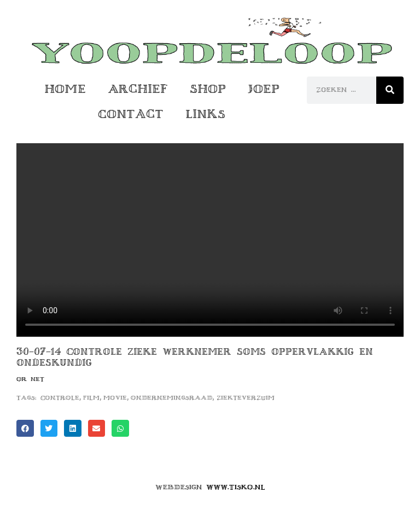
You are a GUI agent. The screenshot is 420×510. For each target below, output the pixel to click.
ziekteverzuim (246, 398)
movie (115, 398)
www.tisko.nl (236, 487)
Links (205, 114)
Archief (138, 89)
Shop (208, 89)
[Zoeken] (390, 90)
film (91, 398)
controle (60, 398)
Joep (264, 89)
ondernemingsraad (171, 398)
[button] (25, 429)
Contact (131, 114)
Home (65, 89)
